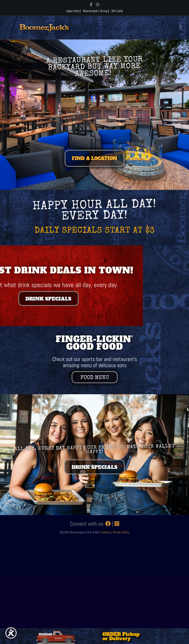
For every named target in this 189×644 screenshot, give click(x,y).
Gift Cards (117, 11)
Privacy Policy (121, 532)
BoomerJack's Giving (95, 11)
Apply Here (73, 11)
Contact (106, 532)
